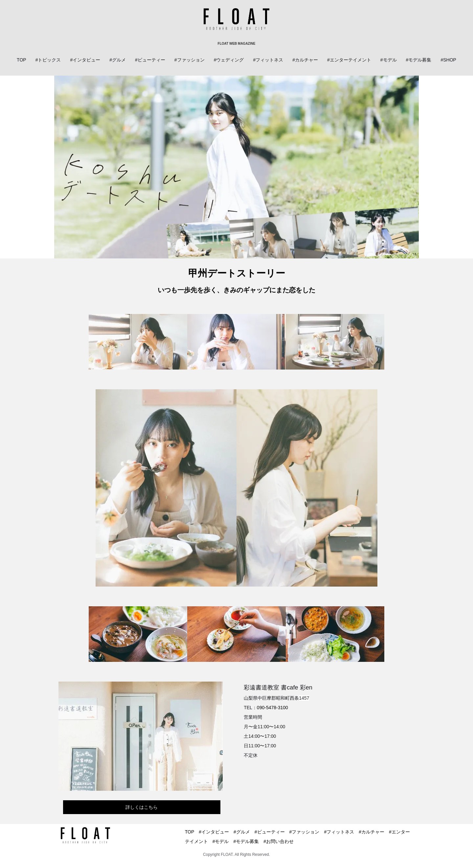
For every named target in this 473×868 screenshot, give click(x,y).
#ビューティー (150, 60)
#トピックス (48, 60)
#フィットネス (268, 60)
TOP (22, 60)
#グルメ (118, 60)
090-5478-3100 (272, 708)
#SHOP (448, 60)
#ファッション (190, 60)
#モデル (389, 60)
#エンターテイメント (349, 60)
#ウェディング (229, 60)
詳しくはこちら (142, 807)
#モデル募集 (419, 60)
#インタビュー (85, 60)
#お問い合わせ (279, 841)
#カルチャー (305, 60)
